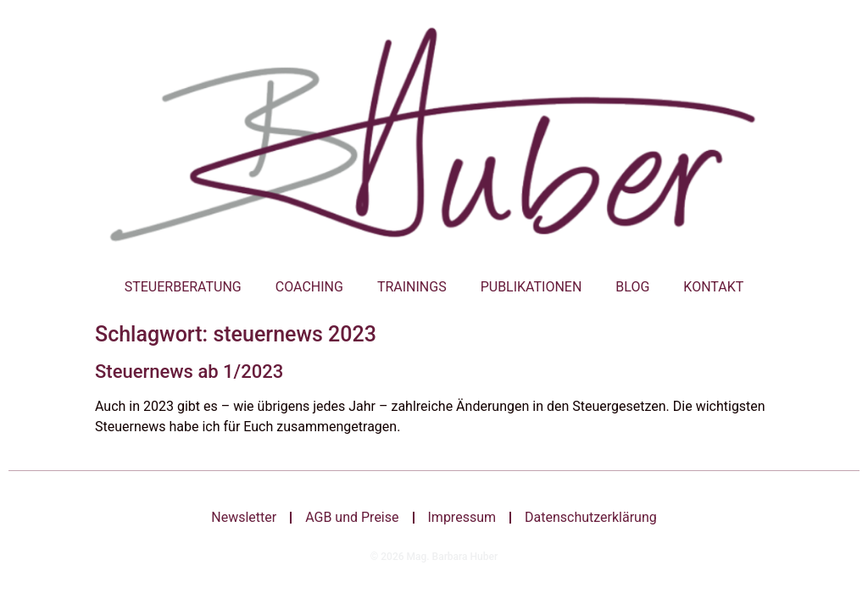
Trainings (412, 287)
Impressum (462, 517)
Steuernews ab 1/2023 (189, 372)
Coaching (309, 287)
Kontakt (713, 287)
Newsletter (244, 517)
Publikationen (531, 287)
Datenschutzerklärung (591, 517)
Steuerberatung (183, 287)
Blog (632, 287)
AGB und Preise (352, 517)
